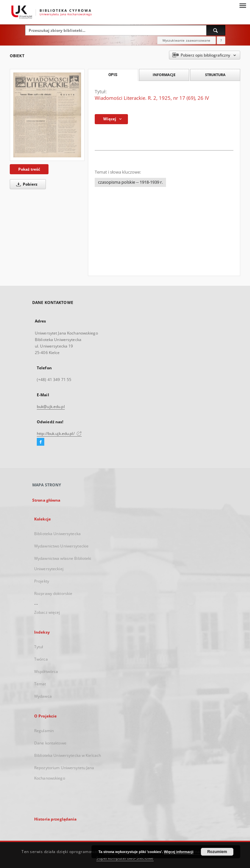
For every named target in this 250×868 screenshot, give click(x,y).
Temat (40, 684)
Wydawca (43, 696)
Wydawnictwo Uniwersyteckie (61, 546)
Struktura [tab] (215, 75)
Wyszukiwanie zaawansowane (187, 40)
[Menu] (243, 5)
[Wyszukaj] (216, 30)
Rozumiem (217, 852)
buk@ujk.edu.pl (51, 407)
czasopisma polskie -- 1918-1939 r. (130, 182)
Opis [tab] (113, 75)
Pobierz (26, 184)
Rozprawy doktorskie (53, 593)
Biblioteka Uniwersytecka (57, 534)
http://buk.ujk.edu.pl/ (59, 434)
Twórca (41, 659)
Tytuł (39, 647)
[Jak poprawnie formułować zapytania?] (221, 40)
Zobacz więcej (47, 612)
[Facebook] (41, 442)
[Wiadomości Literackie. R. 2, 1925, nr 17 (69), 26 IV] (47, 115)
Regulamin (44, 731)
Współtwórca (46, 671)
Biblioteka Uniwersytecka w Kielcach (68, 755)
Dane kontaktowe (50, 743)
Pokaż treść (29, 169)
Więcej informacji (179, 852)
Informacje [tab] (164, 75)
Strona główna (46, 500)
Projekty (42, 581)
